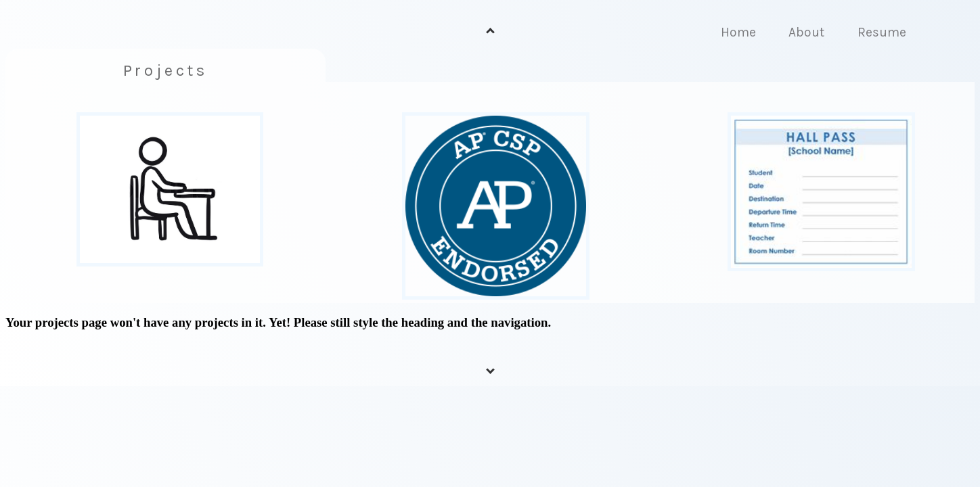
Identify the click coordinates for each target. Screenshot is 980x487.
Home (738, 32)
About (806, 32)
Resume (882, 32)
